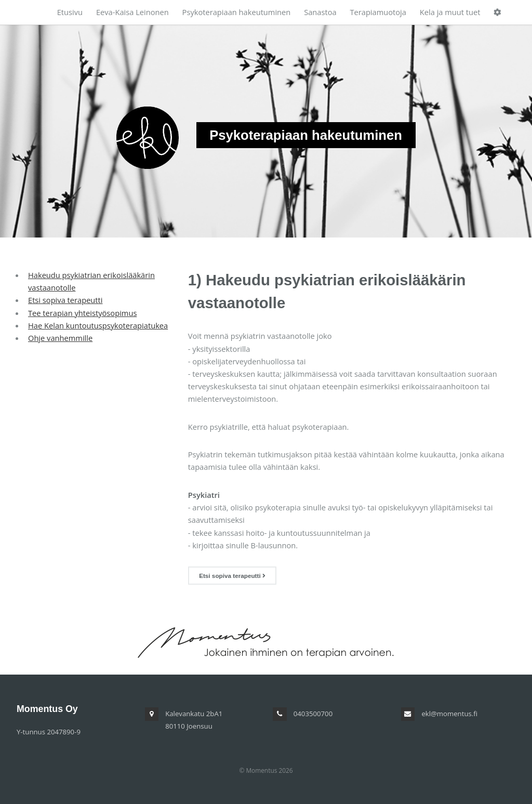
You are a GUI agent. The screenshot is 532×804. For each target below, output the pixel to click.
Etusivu (70, 12)
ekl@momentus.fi (449, 714)
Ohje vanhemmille (60, 338)
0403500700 (313, 714)
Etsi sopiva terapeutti (65, 300)
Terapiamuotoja (378, 12)
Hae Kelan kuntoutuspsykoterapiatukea (98, 325)
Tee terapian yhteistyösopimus (82, 313)
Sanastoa (320, 12)
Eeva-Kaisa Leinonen (132, 12)
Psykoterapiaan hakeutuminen (237, 12)
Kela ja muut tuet (450, 12)
